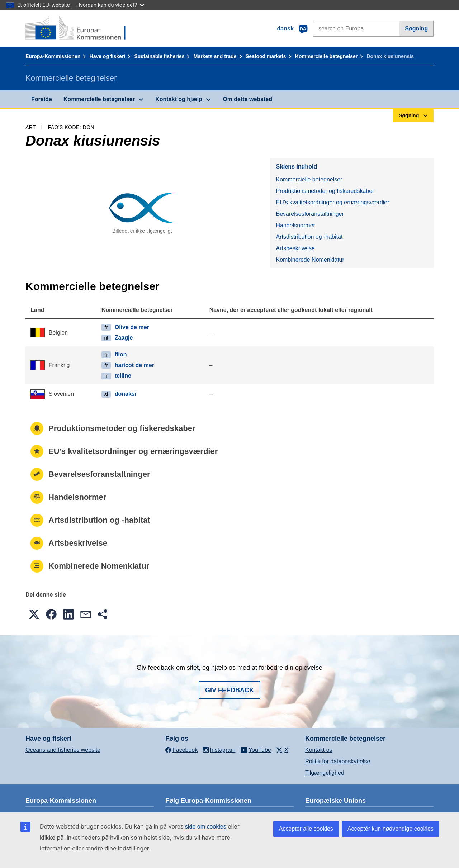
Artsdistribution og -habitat (309, 237)
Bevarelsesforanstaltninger (310, 214)
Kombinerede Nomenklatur (310, 260)
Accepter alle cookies (306, 829)
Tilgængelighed (325, 773)
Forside (42, 99)
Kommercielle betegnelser (326, 56)
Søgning (416, 29)
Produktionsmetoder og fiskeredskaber (325, 191)
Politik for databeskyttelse (338, 761)
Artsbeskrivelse (295, 248)
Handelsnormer (295, 225)
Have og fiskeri (108, 56)
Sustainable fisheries (159, 56)
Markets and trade (215, 56)
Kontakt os (319, 750)
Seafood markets (266, 56)
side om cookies (206, 827)
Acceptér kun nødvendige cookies (391, 829)
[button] (34, 614)
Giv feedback (229, 690)
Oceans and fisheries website (63, 750)
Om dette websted (247, 99)
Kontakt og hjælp (179, 99)
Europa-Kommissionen (53, 56)
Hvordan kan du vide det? (110, 5)
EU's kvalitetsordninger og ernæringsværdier (332, 202)
